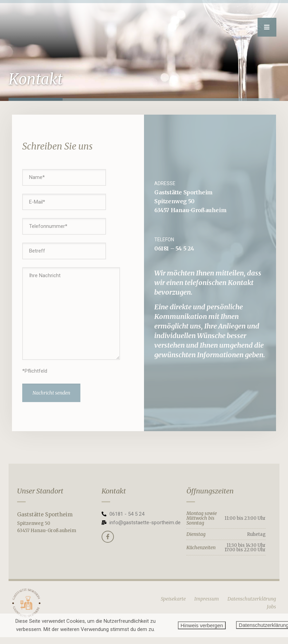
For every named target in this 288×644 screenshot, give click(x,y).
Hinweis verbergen (202, 625)
